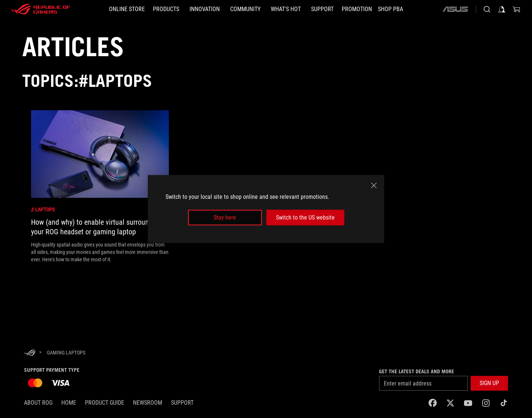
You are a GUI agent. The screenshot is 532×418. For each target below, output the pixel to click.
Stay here (225, 218)
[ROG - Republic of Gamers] (41, 9)
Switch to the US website (305, 218)
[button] (489, 383)
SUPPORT (182, 403)
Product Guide (105, 403)
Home (69, 403)
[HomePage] (30, 353)
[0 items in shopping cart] (516, 9)
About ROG (38, 403)
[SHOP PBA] (391, 9)
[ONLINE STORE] (127, 9)
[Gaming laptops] (66, 353)
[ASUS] (455, 9)
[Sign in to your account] (502, 9)
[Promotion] (357, 9)
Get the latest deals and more (417, 371)
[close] (374, 185)
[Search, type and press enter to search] (487, 9)
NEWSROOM (148, 403)
